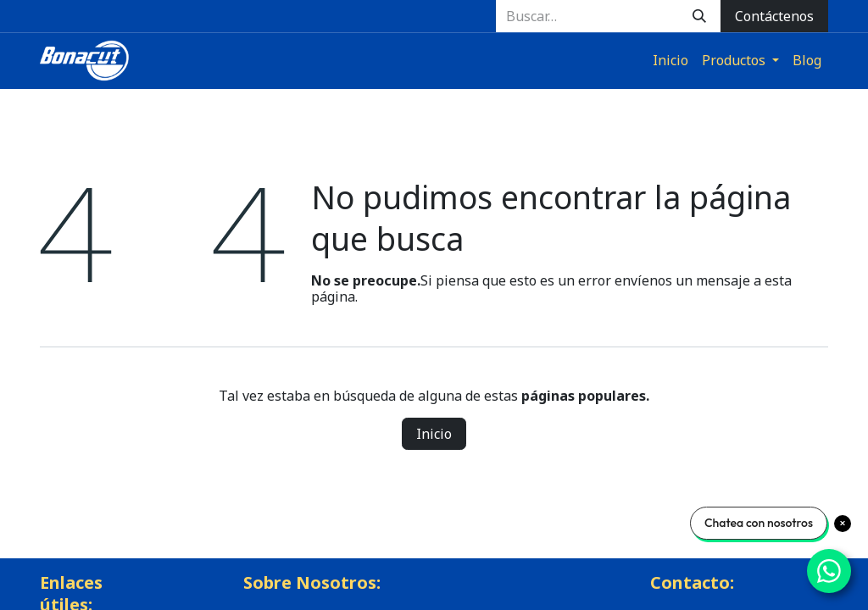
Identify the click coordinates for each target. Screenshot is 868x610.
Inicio (434, 434)
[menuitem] (670, 61)
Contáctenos (774, 16)
